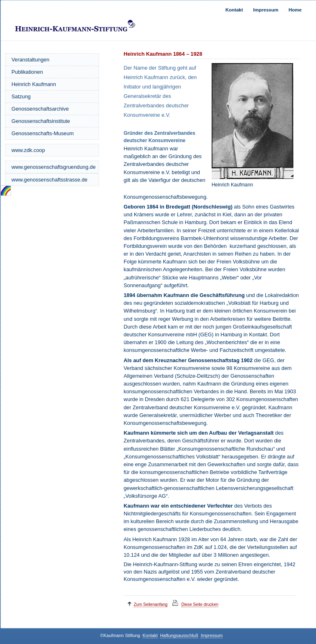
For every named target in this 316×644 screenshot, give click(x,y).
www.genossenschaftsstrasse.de (50, 180)
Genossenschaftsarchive (40, 109)
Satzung (21, 96)
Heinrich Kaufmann (34, 84)
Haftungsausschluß (179, 635)
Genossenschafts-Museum (43, 133)
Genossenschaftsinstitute (41, 121)
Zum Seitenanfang (151, 604)
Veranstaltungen (30, 60)
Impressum (266, 10)
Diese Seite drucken (200, 604)
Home (295, 10)
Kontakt (234, 10)
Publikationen (27, 72)
